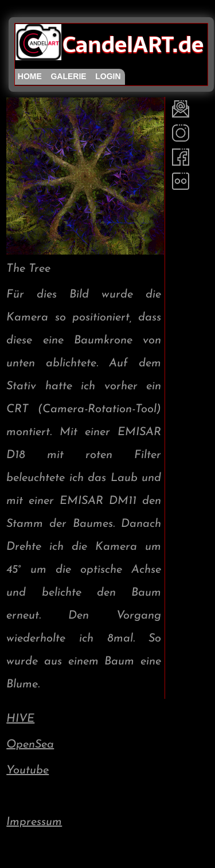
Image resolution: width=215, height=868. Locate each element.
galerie (68, 76)
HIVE (20, 719)
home (30, 76)
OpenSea (30, 745)
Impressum (34, 822)
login (108, 76)
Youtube (28, 771)
